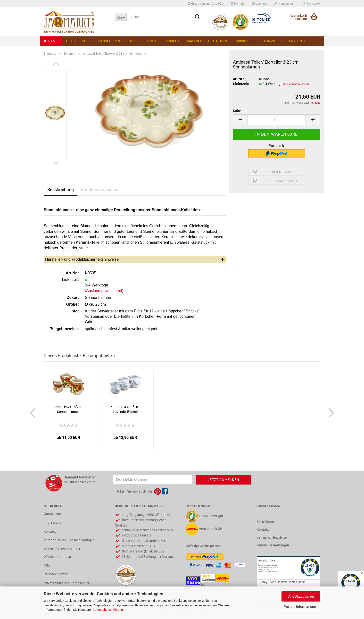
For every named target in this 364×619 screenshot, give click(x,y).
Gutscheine (52, 514)
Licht (152, 41)
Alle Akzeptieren (301, 596)
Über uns (260, 4)
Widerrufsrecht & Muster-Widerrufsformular (62, 553)
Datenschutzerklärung (108, 610)
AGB (47, 565)
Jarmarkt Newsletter (272, 537)
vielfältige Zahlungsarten (203, 546)
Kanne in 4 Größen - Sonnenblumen (68, 409)
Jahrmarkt (272, 41)
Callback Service (56, 574)
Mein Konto (265, 522)
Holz (86, 41)
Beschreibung (61, 189)
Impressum (52, 522)
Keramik (51, 41)
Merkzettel (311, 4)
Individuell (244, 41)
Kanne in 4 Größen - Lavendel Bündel (125, 409)
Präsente (297, 41)
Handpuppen (109, 41)
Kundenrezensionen (100, 189)
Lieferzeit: (241, 84)
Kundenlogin (285, 4)
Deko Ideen (218, 41)
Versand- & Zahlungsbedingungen (69, 540)
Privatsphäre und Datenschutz (67, 583)
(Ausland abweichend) (296, 84)
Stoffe (133, 41)
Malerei (194, 41)
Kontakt (238, 4)
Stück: (238, 111)
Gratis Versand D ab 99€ (205, 4)
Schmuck (172, 41)
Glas (70, 41)
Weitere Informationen (301, 607)
